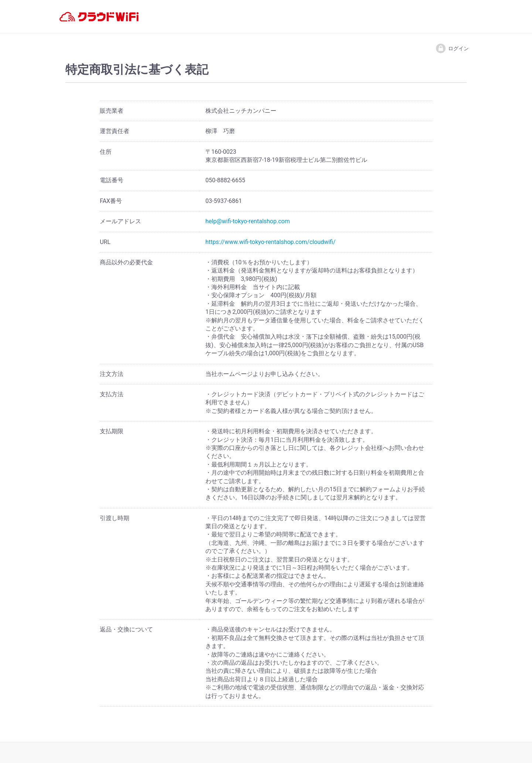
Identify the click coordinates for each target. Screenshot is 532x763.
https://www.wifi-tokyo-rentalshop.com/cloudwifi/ (270, 242)
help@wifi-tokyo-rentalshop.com (248, 221)
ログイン (452, 48)
